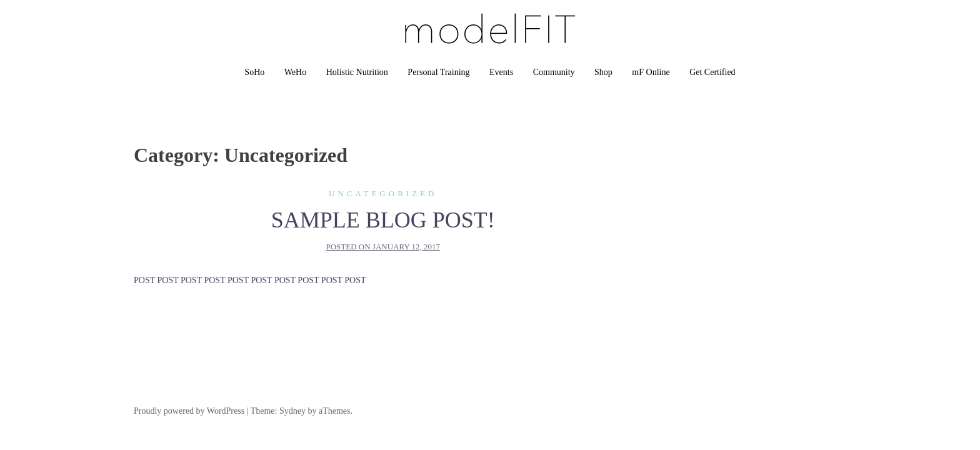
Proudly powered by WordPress (189, 411)
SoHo (254, 72)
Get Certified (712, 72)
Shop (603, 72)
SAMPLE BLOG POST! (383, 220)
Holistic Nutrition (357, 72)
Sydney (292, 411)
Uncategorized (383, 193)
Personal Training (438, 72)
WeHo (295, 72)
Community (554, 72)
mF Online (651, 72)
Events (501, 72)
